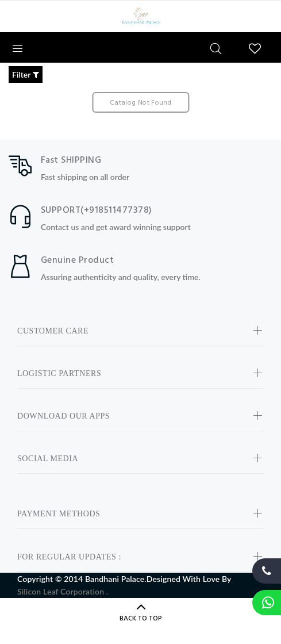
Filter (26, 74)
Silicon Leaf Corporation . (63, 591)
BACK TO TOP (141, 619)
